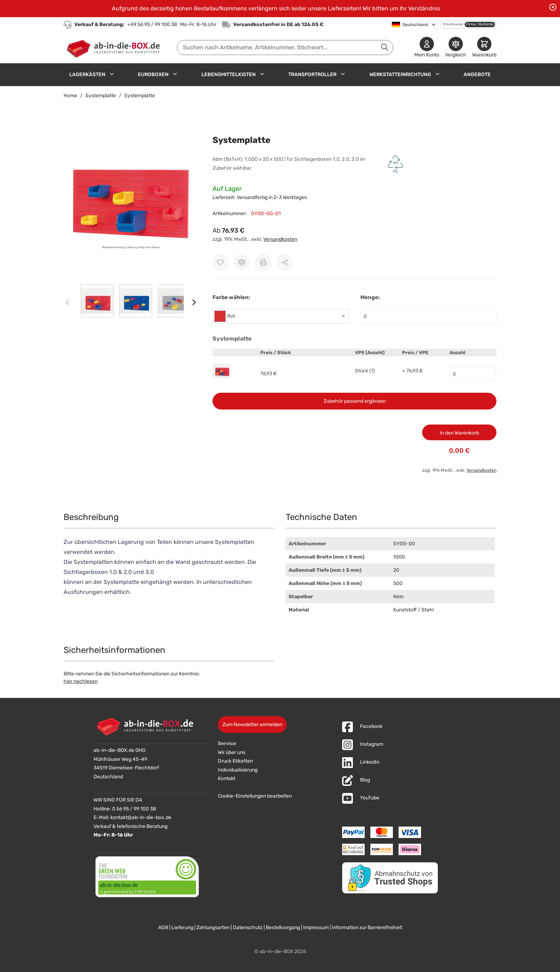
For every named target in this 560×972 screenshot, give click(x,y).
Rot (231, 316)
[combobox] (285, 48)
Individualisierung (238, 770)
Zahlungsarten (213, 928)
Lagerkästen (87, 75)
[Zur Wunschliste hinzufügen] (220, 262)
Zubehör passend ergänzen (355, 401)
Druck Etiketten (235, 761)
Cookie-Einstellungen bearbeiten (255, 796)
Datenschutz (248, 928)
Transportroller (312, 75)
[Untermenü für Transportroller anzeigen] (343, 74)
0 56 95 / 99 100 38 (134, 809)
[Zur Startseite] (115, 48)
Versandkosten (280, 239)
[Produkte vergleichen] (456, 48)
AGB (163, 928)
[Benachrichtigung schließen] (553, 7)
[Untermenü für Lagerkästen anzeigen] (112, 74)
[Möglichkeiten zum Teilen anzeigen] (285, 262)
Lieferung (182, 928)
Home (70, 96)
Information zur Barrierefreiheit (367, 928)
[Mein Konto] (427, 48)
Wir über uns (232, 752)
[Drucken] (263, 262)
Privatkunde (453, 24)
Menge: (370, 297)
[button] (131, 205)
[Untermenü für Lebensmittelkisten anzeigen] (262, 74)
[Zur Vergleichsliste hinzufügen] (242, 262)
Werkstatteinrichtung (400, 75)
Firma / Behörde (480, 24)
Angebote (477, 75)
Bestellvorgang (283, 928)
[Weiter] (194, 302)
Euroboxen (153, 75)
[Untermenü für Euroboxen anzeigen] (175, 74)
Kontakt (227, 778)
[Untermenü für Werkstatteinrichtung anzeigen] (437, 74)
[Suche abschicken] (385, 47)
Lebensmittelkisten (229, 75)
